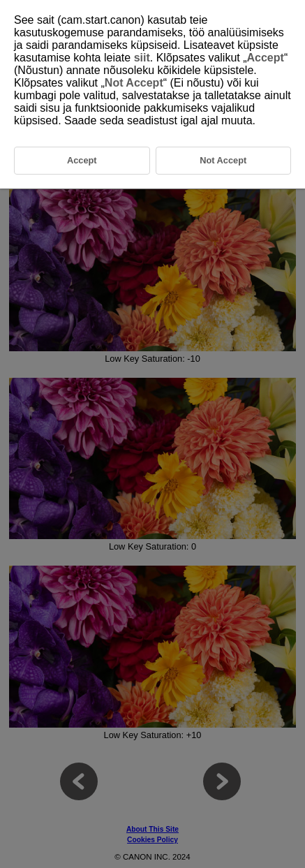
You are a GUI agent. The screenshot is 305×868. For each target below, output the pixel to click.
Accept (266, 58)
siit (142, 58)
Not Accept (134, 83)
